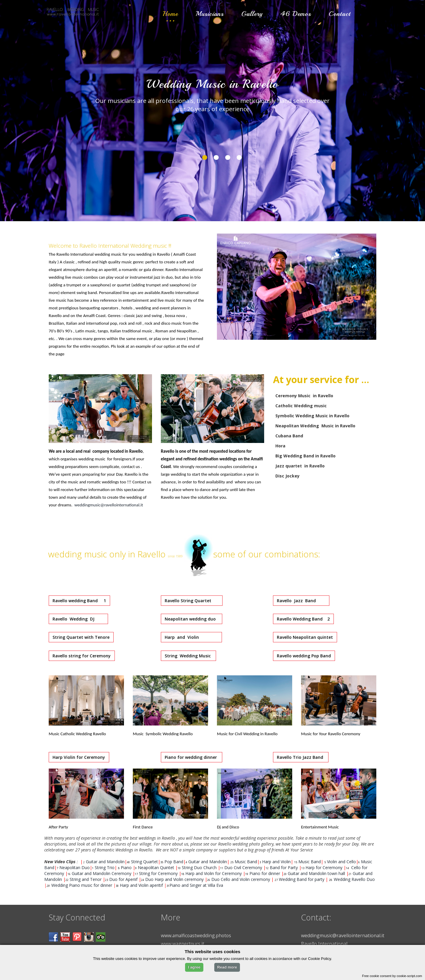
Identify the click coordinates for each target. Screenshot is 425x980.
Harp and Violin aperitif (141, 885)
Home (170, 14)
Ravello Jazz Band (302, 601)
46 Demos (296, 14)
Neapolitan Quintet (157, 867)
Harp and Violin (192, 637)
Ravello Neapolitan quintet (305, 637)
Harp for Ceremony (325, 867)
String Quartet (144, 862)
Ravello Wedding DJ (79, 619)
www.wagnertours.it (183, 944)
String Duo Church (200, 867)
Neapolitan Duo (75, 867)
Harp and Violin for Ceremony (214, 873)
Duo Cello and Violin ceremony (241, 879)
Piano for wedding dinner (192, 757)
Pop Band (174, 862)
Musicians (210, 14)
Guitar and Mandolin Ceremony (102, 873)
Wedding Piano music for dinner (82, 885)
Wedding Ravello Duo (354, 879)
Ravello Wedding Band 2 (304, 619)
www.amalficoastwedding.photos (197, 935)
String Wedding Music (189, 656)
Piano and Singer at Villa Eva (196, 885)
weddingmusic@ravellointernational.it (109, 505)
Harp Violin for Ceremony (79, 757)
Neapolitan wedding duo (192, 619)
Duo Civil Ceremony (244, 867)
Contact (340, 14)
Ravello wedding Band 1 (80, 601)
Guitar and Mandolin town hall (316, 873)
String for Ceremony (159, 873)
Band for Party (284, 867)
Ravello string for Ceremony (82, 656)
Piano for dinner (265, 873)
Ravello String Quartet (192, 601)
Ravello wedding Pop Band (304, 656)
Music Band (246, 862)
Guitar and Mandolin (105, 862)
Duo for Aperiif (123, 879)
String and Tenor (86, 879)
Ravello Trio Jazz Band (301, 757)
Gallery (252, 14)
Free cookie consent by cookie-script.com (392, 976)
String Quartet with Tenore (82, 637)
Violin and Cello (341, 862)
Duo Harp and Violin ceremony (174, 879)
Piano (127, 867)
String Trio (105, 867)
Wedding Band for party (302, 879)
